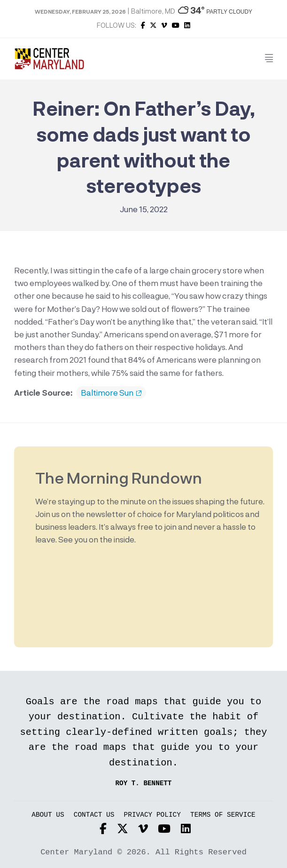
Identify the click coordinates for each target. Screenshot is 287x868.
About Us (48, 815)
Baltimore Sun (111, 393)
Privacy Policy (152, 815)
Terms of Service (223, 815)
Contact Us (94, 815)
